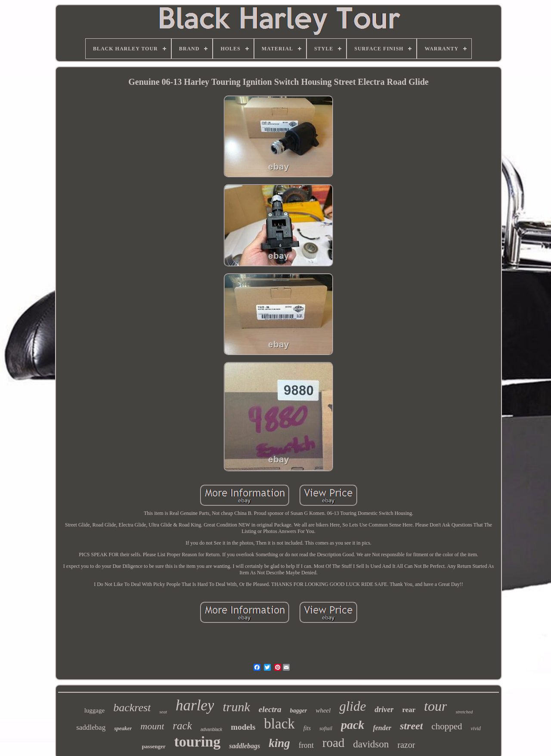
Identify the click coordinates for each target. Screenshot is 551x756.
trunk (236, 707)
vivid (476, 728)
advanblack (212, 730)
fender (382, 728)
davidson (371, 744)
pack (353, 725)
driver (384, 710)
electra (270, 709)
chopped (447, 726)
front (306, 745)
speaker (123, 728)
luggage (94, 710)
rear (409, 710)
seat (163, 712)
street (411, 726)
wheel (323, 710)
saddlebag (91, 727)
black (279, 724)
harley (195, 705)
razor (406, 745)
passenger (154, 746)
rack (182, 726)
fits (307, 728)
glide (353, 706)
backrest (132, 708)
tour (435, 706)
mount (152, 726)
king (279, 743)
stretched (464, 712)
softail (326, 728)
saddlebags (245, 746)
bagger (299, 711)
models (243, 727)
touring (198, 742)
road (334, 743)
